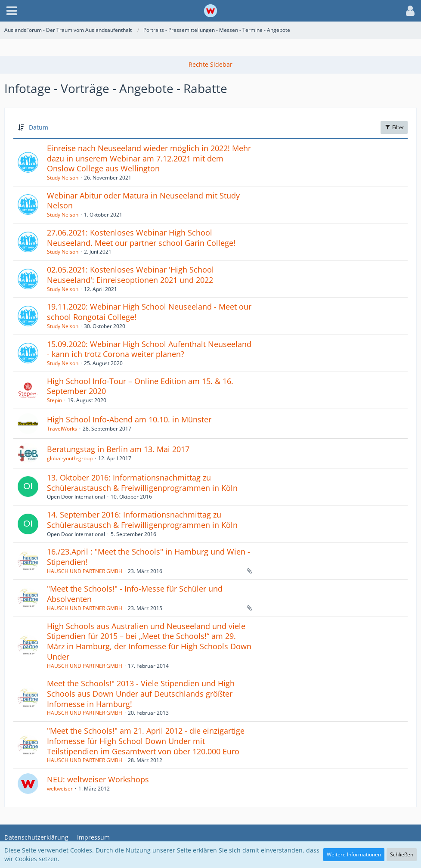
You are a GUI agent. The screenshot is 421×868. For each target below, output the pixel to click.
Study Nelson (63, 178)
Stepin (54, 400)
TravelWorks (62, 429)
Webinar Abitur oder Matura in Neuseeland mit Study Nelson (143, 201)
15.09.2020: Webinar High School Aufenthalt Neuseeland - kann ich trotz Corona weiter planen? (149, 349)
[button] (12, 11)
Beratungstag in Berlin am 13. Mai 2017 (118, 449)
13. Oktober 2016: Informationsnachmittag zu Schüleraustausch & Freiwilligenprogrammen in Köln (142, 483)
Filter (394, 127)
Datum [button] (39, 127)
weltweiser (60, 789)
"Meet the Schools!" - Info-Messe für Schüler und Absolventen (135, 594)
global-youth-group (70, 458)
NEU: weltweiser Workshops (98, 779)
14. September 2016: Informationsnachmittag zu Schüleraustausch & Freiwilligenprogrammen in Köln (142, 520)
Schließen (402, 854)
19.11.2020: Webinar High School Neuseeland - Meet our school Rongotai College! (149, 312)
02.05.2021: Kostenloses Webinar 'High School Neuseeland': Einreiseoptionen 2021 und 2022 (130, 275)
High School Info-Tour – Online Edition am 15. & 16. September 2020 (140, 386)
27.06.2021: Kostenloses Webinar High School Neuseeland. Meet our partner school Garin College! (141, 238)
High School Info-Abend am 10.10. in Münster (129, 419)
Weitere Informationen (354, 854)
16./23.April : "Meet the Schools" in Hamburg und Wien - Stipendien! (149, 557)
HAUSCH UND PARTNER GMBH (85, 571)
